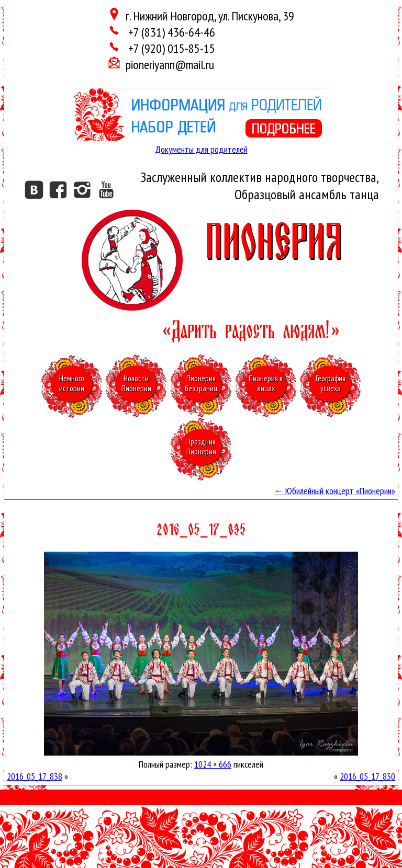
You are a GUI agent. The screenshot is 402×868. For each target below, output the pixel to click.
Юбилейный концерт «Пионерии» (334, 491)
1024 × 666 (213, 764)
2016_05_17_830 (367, 776)
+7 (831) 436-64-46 (170, 32)
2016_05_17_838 (35, 776)
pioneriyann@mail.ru (170, 65)
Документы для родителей (201, 149)
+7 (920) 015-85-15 (170, 48)
